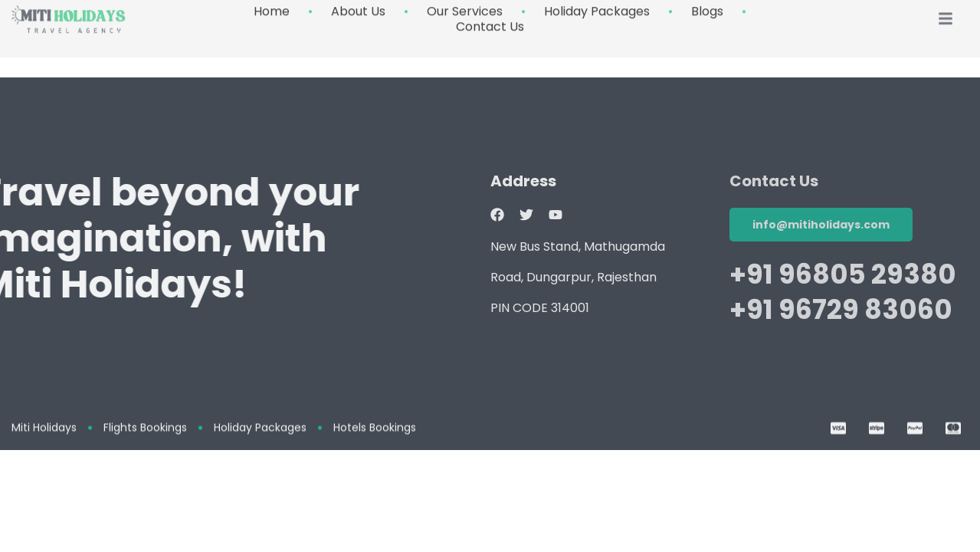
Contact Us (490, 17)
